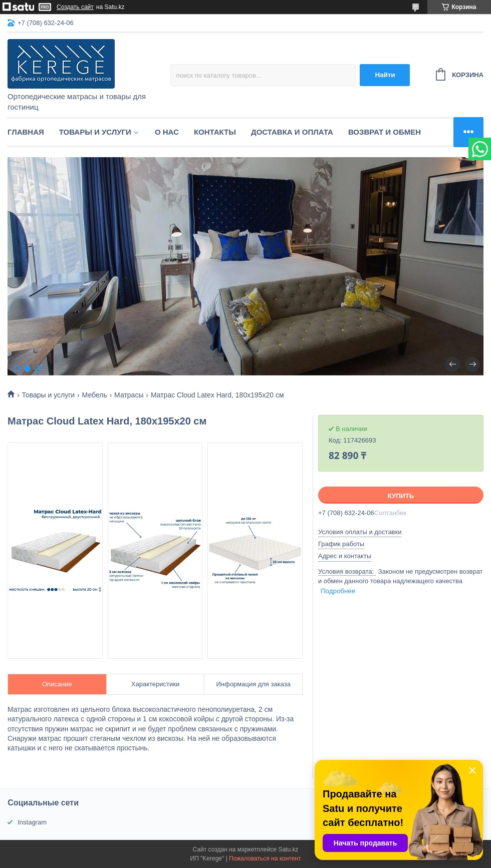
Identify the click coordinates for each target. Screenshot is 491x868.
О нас (167, 132)
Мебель (95, 395)
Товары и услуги (95, 132)
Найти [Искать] (385, 75)
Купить (401, 496)
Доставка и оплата (292, 132)
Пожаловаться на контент (265, 858)
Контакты (215, 132)
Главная (26, 132)
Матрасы (129, 395)
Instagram (32, 822)
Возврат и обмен (385, 132)
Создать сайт (75, 7)
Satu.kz (288, 849)
